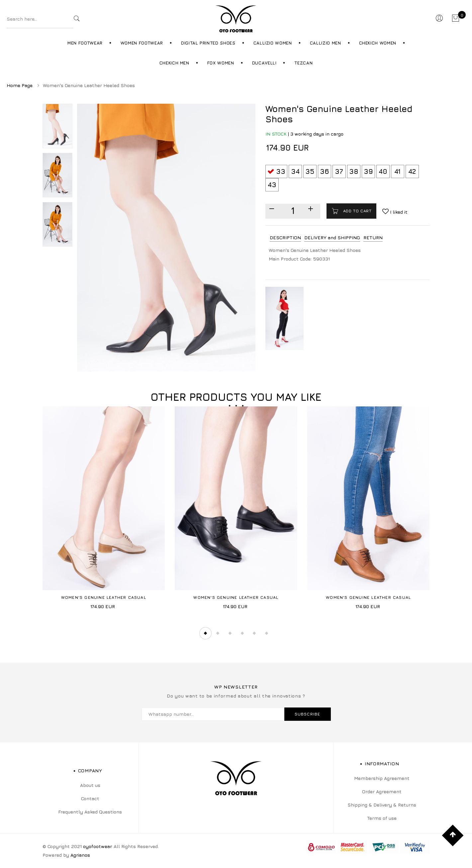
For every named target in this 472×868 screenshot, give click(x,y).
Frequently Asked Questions (90, 812)
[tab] (285, 238)
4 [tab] (242, 633)
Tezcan (303, 63)
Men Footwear (85, 43)
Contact (90, 798)
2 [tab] (218, 633)
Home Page (20, 85)
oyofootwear (97, 846)
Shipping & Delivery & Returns (382, 805)
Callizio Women (273, 43)
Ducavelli (264, 63)
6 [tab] (267, 633)
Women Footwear (142, 43)
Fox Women (221, 63)
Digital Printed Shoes (208, 43)
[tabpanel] (104, 510)
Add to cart (356, 211)
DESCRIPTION (285, 237)
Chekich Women (378, 43)
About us (90, 785)
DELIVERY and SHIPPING (332, 237)
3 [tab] (230, 633)
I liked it (398, 212)
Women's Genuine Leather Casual (104, 597)
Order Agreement (382, 791)
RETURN (373, 237)
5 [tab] (254, 633)
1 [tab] (205, 633)
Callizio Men (326, 43)
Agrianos (80, 855)
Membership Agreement (382, 778)
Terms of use (382, 818)
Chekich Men (174, 63)
